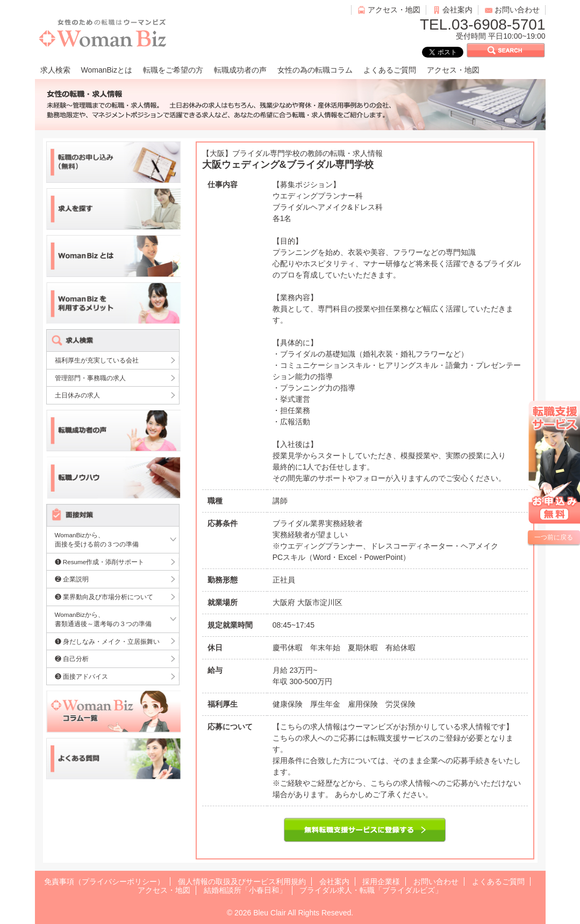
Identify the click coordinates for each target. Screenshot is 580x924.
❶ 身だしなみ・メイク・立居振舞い (107, 641)
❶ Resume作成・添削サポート (100, 562)
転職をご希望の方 (173, 70)
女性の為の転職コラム (315, 70)
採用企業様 (381, 882)
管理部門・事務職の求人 (90, 378)
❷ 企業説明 (72, 579)
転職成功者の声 (240, 70)
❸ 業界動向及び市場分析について (104, 597)
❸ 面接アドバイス (81, 676)
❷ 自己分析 (72, 659)
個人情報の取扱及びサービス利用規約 (242, 882)
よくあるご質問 (390, 70)
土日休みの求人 (77, 395)
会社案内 (457, 10)
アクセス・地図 (394, 10)
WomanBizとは (107, 70)
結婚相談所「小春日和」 (245, 890)
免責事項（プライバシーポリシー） (104, 882)
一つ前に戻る (554, 537)
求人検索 (55, 70)
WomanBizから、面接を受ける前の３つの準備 (97, 540)
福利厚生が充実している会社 (97, 360)
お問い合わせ (517, 10)
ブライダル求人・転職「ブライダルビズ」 (371, 890)
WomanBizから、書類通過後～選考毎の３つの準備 (103, 619)
